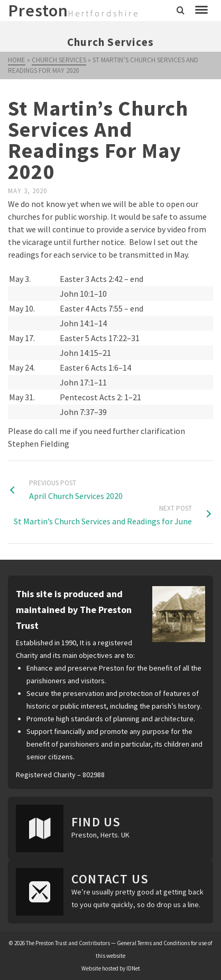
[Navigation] (201, 11)
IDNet (133, 968)
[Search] (181, 11)
